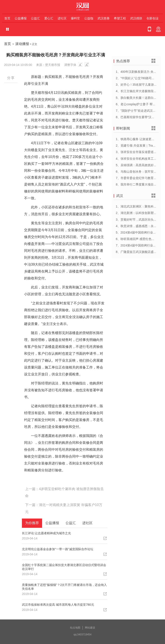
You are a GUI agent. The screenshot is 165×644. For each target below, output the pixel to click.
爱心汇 (49, 18)
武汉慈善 (104, 18)
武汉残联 (136, 18)
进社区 (62, 18)
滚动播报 (22, 44)
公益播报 (21, 18)
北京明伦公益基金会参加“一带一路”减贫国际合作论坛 (57, 549)
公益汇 (35, 18)
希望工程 (120, 18)
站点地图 (75, 628)
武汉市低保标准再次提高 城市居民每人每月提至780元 (58, 605)
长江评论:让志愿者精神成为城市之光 (46, 533)
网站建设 (90, 628)
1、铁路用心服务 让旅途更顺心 (137, 139)
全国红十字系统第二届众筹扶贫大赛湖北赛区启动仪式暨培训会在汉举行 (64, 567)
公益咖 (89, 18)
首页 (7, 18)
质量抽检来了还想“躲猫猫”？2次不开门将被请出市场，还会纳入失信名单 (64, 587)
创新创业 (153, 18)
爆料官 (75, 18)
